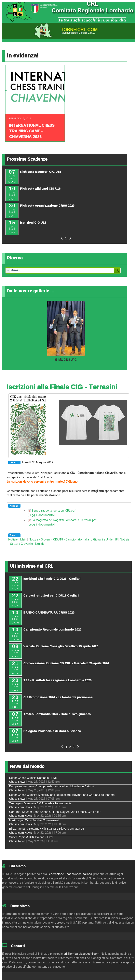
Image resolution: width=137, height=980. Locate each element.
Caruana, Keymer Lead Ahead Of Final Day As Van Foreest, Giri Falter (55, 812)
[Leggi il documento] (41, 515)
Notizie (40, 544)
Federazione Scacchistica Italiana (70, 874)
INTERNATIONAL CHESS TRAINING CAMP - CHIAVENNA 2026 (32, 131)
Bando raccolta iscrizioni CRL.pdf (54, 511)
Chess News (17, 782)
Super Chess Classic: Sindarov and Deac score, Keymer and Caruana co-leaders (62, 795)
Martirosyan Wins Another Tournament (34, 820)
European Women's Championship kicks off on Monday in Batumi (51, 786)
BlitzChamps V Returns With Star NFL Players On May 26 (47, 829)
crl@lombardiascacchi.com (81, 954)
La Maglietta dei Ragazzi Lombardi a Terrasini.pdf (64, 520)
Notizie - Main (17, 540)
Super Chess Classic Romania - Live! (33, 778)
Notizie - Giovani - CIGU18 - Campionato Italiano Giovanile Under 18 (73, 540)
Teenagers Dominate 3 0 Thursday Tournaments (40, 803)
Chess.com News (20, 807)
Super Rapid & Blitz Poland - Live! (31, 837)
